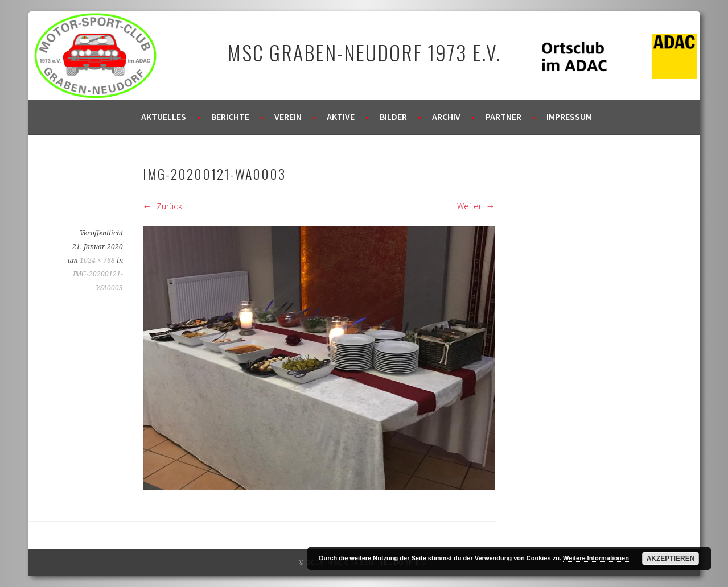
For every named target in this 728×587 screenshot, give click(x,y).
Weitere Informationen (596, 558)
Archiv (446, 117)
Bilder (393, 117)
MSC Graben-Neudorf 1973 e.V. (364, 52)
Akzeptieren (671, 559)
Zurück (163, 206)
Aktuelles (164, 117)
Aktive (341, 117)
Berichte (230, 117)
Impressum (569, 117)
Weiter (476, 206)
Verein (288, 117)
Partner (503, 117)
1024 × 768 (97, 261)
